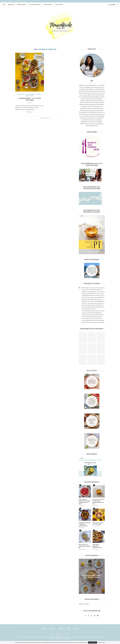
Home (4, 5)
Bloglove (24, 1)
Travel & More (59, 5)
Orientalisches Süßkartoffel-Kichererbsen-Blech (97, 546)
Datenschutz (59, 634)
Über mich (4, 1)
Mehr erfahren (101, 642)
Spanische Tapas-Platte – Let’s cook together (98, 524)
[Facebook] (109, 5)
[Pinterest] (112, 5)
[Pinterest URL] (83, 337)
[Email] (114, 5)
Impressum (67, 634)
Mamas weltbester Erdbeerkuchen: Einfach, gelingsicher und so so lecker (85, 502)
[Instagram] (110, 5)
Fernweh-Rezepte (21, 5)
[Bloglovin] (115, 5)
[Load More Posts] (45, 118)
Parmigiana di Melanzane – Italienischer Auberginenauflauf (85, 524)
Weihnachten (11, 5)
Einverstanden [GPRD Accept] (92, 642)
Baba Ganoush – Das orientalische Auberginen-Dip (85, 546)
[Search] (118, 5)
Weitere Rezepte (48, 5)
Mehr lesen (30, 112)
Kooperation (17, 1)
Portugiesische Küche (35, 5)
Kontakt (10, 1)
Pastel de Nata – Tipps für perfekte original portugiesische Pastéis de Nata (98, 502)
